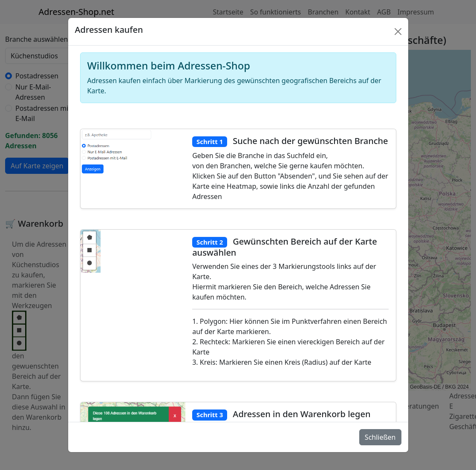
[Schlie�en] (398, 32)
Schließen (380, 437)
